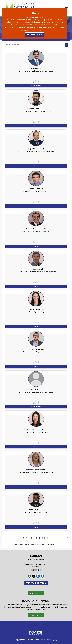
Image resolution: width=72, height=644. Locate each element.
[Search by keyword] (34, 45)
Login (57, 544)
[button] (67, 45)
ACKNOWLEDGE (34, 35)
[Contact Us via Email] (42, 576)
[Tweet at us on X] (34, 576)
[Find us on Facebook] (30, 576)
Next (68, 538)
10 (50, 538)
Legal (55, 640)
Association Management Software (36, 633)
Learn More (36, 615)
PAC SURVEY (36, 593)
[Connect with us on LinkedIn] (38, 576)
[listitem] (36, 69)
